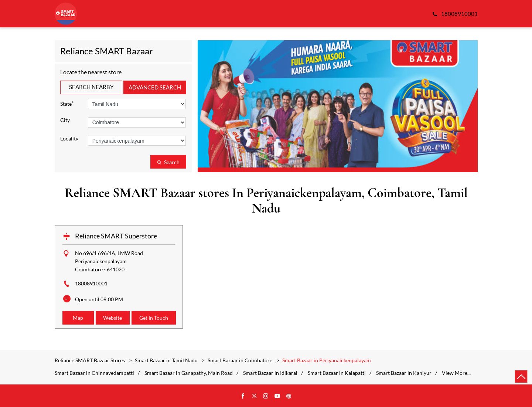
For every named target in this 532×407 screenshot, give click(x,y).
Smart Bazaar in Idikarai (270, 373)
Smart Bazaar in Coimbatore (240, 360)
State (67, 103)
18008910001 (91, 283)
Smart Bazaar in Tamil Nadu (166, 360)
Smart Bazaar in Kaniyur (404, 373)
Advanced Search (155, 87)
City (65, 120)
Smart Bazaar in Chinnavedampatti (94, 373)
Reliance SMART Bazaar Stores (90, 360)
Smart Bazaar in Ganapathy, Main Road (189, 373)
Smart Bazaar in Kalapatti (337, 373)
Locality (69, 139)
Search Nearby (91, 87)
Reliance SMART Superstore (116, 236)
